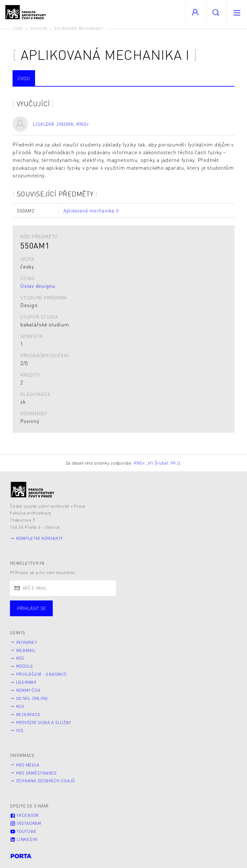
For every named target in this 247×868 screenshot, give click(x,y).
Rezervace (28, 714)
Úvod (18, 28)
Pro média (28, 765)
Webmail (26, 650)
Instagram (26, 823)
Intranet (27, 642)
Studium (39, 28)
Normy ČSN (28, 690)
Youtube (23, 831)
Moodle (25, 666)
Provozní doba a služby (44, 722)
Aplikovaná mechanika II (91, 211)
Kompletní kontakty (40, 538)
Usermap (26, 682)
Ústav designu (38, 286)
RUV (20, 706)
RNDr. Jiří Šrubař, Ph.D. (158, 463)
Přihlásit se (32, 608)
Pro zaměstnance (37, 773)
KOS (20, 658)
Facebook (24, 815)
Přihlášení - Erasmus (41, 674)
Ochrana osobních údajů (46, 781)
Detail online (32, 698)
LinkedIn (24, 839)
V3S (20, 731)
